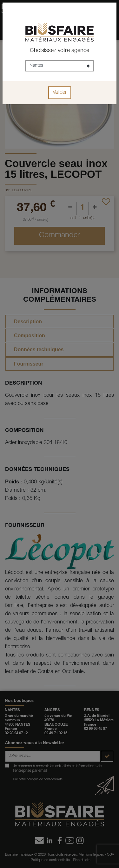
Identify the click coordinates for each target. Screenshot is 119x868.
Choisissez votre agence (60, 51)
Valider (60, 93)
